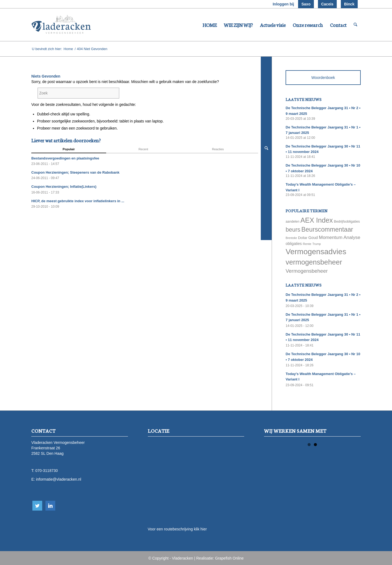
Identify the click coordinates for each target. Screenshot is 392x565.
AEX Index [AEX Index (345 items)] (317, 220)
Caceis (327, 4)
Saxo (306, 4)
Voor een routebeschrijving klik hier (177, 529)
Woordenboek (323, 78)
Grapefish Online (229, 558)
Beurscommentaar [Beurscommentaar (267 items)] (327, 229)
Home (68, 49)
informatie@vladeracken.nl (59, 479)
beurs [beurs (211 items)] (293, 230)
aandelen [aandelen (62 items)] (292, 222)
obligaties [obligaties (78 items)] (294, 244)
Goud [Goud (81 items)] (313, 238)
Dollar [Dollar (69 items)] (303, 238)
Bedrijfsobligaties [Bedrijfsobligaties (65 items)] (347, 222)
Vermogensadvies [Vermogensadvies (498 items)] (316, 252)
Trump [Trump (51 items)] (317, 244)
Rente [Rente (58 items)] (307, 244)
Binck (349, 4)
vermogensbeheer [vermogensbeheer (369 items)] (314, 262)
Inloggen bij (284, 4)
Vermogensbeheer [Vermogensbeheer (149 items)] (307, 271)
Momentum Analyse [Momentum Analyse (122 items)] (339, 237)
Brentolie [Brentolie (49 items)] (291, 238)
